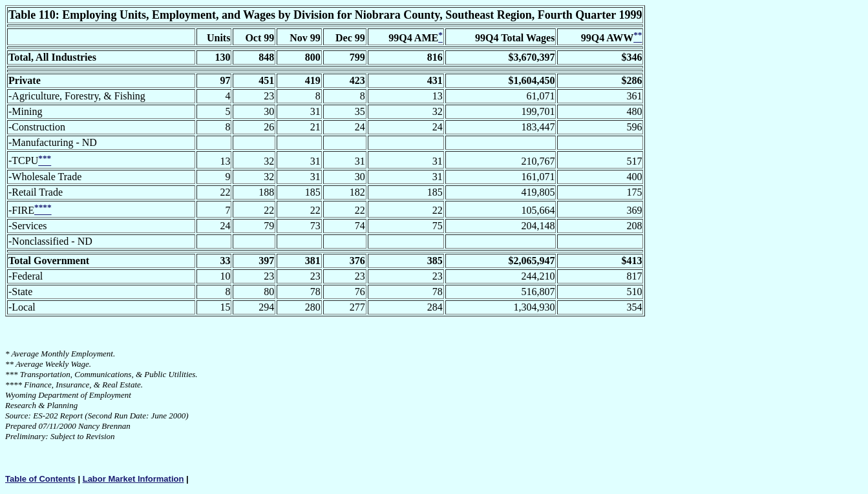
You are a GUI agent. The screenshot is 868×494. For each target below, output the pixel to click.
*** (12, 374)
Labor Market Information (133, 479)
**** (14, 385)
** (9, 364)
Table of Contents (40, 479)
